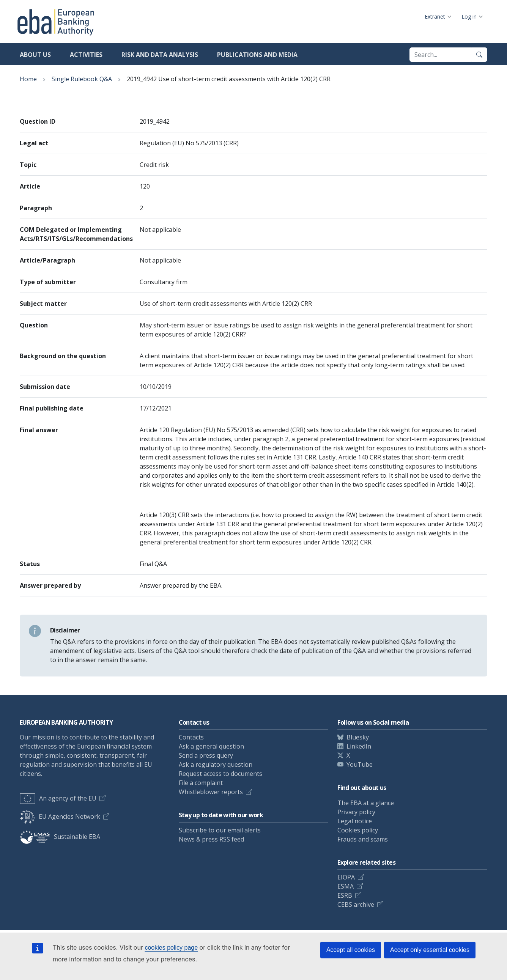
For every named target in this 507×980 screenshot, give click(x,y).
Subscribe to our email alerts (220, 830)
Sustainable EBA (60, 837)
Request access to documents (220, 774)
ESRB (345, 895)
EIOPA (346, 877)
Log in (469, 17)
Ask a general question (211, 746)
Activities (86, 55)
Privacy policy (356, 812)
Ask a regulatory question (216, 764)
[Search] (479, 55)
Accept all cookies (351, 950)
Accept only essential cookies (430, 950)
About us (35, 55)
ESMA (346, 886)
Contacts (191, 737)
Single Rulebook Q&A (82, 79)
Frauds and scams (363, 839)
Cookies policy (358, 830)
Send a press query (206, 755)
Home (28, 79)
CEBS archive (356, 904)
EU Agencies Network (60, 816)
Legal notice (355, 821)
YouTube (360, 764)
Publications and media (257, 55)
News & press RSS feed (211, 839)
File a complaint (201, 783)
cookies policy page (171, 948)
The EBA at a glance (366, 803)
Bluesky (358, 737)
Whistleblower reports (211, 792)
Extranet (435, 17)
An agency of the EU (58, 798)
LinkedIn (359, 746)
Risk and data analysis (160, 55)
